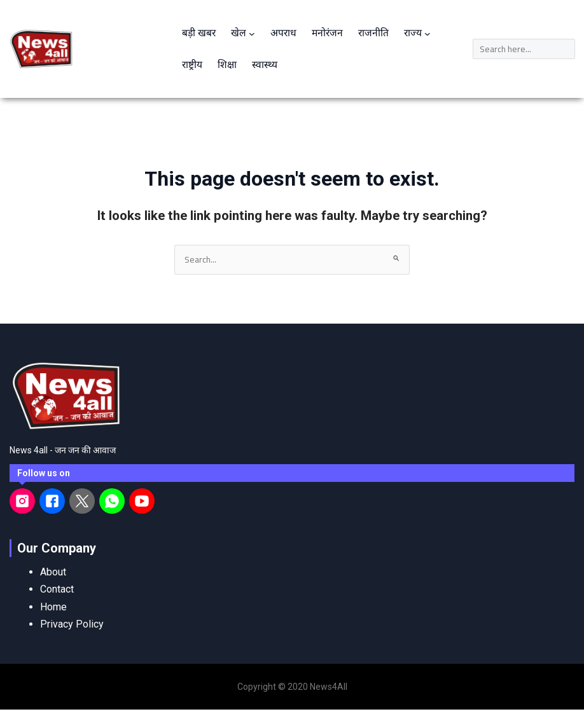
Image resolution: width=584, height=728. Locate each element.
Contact (57, 590)
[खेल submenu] (253, 33)
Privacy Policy (72, 624)
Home (53, 607)
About (53, 573)
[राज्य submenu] (432, 33)
